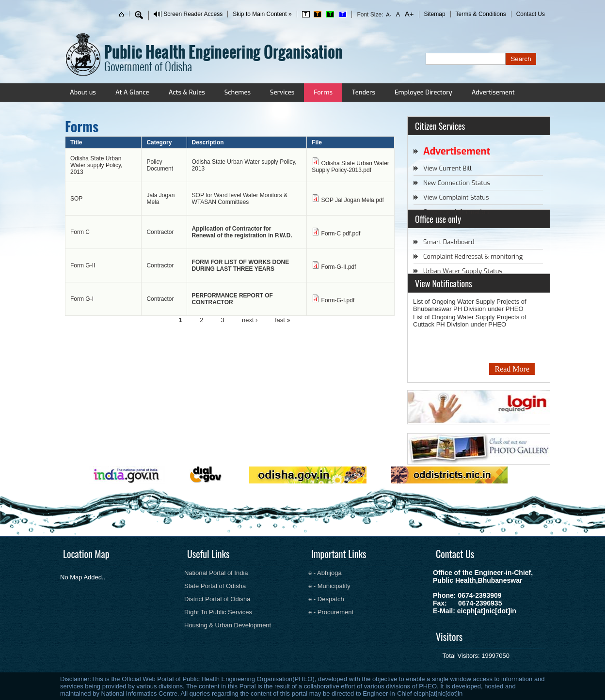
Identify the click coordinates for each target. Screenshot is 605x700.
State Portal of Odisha (215, 586)
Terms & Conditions (481, 14)
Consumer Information (456, 212)
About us (83, 92)
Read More (512, 369)
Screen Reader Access (193, 14)
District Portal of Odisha (217, 599)
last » (283, 319)
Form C (80, 232)
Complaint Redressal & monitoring (473, 257)
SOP (76, 199)
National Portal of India (216, 573)
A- (389, 15)
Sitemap (435, 14)
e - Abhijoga (325, 573)
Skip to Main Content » (262, 14)
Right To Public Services (218, 612)
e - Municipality (329, 586)
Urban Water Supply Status (463, 271)
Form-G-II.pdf (339, 267)
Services (282, 92)
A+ (408, 14)
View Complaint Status (456, 197)
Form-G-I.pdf (338, 300)
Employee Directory (423, 92)
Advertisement (493, 92)
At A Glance (132, 92)
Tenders (364, 92)
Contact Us (531, 14)
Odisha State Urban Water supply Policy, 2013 (96, 165)
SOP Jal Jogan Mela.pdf (353, 200)
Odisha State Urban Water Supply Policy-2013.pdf (350, 167)
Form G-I (82, 299)
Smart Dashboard (449, 242)
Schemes (238, 92)
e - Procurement (331, 612)
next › (250, 319)
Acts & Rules (187, 92)
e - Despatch (326, 599)
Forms (323, 92)
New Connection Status (457, 183)
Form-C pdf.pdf (341, 233)
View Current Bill (447, 168)
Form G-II (83, 265)
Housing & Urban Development (228, 625)
